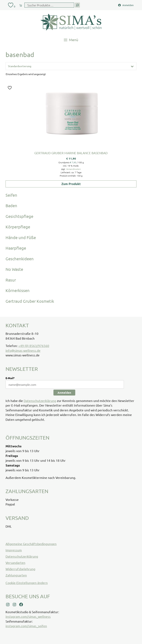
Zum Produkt (71, 184)
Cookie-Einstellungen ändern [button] (27, 583)
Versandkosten (73, 169)
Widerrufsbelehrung (20, 569)
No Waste (14, 269)
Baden (11, 206)
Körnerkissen (18, 290)
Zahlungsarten (16, 575)
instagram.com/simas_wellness (28, 616)
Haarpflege (16, 248)
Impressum (14, 550)
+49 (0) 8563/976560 (34, 346)
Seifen (11, 195)
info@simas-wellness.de (23, 350)
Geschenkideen (20, 259)
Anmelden (64, 393)
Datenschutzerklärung (40, 401)
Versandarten (15, 563)
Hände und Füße (21, 237)
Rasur (11, 280)
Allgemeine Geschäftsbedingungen (31, 544)
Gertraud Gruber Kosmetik (30, 301)
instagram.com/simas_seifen (26, 626)
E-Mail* (10, 378)
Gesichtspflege (19, 216)
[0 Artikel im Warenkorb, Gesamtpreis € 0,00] (21, 5)
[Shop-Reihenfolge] (71, 66)
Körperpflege (18, 227)
